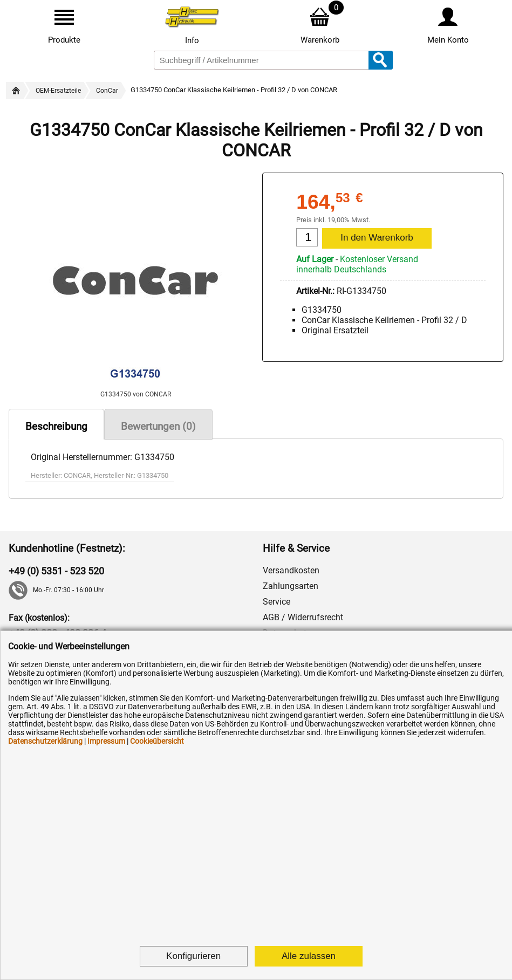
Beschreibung (56, 426)
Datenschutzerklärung (45, 741)
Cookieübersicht (157, 741)
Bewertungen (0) (158, 426)
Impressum (106, 741)
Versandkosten (291, 570)
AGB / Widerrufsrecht (303, 617)
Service (277, 602)
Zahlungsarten (291, 586)
